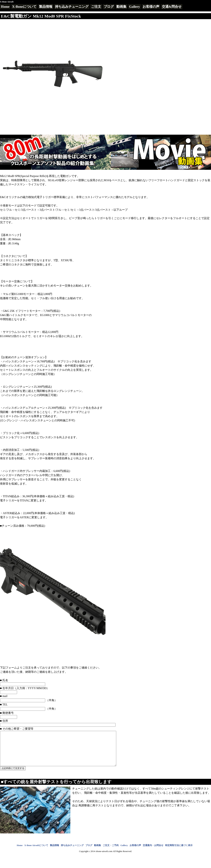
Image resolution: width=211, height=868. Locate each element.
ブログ (109, 7)
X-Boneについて (24, 7)
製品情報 (46, 7)
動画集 (121, 7)
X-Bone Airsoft (7, 2)
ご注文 (96, 7)
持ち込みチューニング (72, 7)
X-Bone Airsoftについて (36, 852)
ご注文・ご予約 (111, 852)
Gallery (135, 7)
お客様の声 (151, 7)
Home (5, 7)
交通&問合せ (172, 7)
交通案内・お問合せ (153, 852)
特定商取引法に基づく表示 (179, 852)
